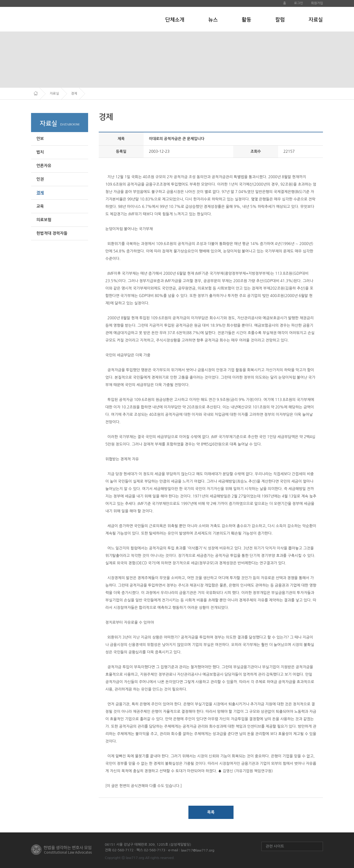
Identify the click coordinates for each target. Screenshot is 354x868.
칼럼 (280, 20)
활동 (247, 20)
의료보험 (44, 220)
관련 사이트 (275, 846)
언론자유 (44, 166)
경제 (40, 193)
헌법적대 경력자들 (52, 233)
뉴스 (213, 20)
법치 (40, 152)
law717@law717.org (198, 850)
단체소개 (175, 20)
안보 (40, 139)
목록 (211, 812)
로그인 (299, 3)
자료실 (316, 20)
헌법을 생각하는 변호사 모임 (67, 19)
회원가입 (317, 3)
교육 (40, 206)
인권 (40, 179)
